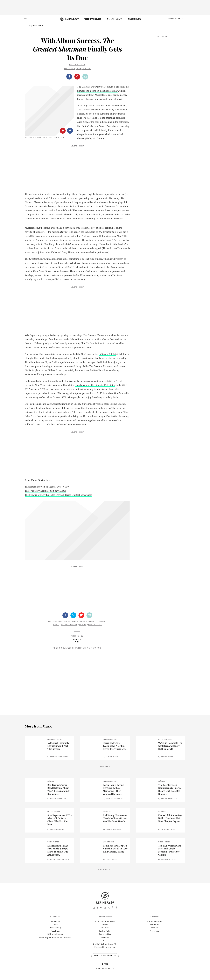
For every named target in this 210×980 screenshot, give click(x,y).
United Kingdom (155, 921)
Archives (105, 938)
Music (56, 625)
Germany (155, 925)
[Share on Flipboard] (81, 615)
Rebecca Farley (77, 65)
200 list (107, 354)
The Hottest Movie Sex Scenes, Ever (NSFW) (48, 487)
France (155, 928)
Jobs (55, 925)
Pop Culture (95, 625)
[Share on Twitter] (73, 615)
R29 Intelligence (55, 934)
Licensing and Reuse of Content (55, 938)
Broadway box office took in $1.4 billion (95, 385)
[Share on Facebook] (69, 77)
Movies (83, 625)
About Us (55, 921)
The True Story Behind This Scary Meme (45, 491)
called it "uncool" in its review (64, 279)
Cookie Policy (105, 931)
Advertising (55, 928)
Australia (155, 931)
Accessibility (105, 934)
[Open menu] (25, 18)
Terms (105, 925)
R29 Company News (105, 921)
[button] (171, 21)
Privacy (105, 928)
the (99, 370)
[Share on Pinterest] (77, 77)
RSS (105, 941)
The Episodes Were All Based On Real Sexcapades (58, 495)
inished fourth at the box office (86, 339)
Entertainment (69, 625)
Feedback (55, 931)
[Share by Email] (85, 77)
